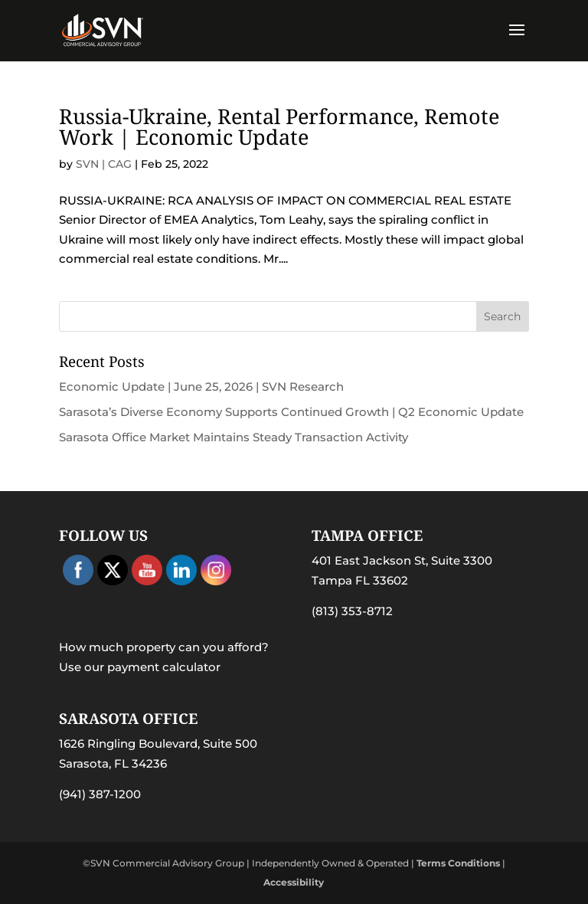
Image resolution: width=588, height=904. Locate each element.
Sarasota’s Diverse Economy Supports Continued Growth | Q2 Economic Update (291, 412)
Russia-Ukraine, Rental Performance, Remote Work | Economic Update (279, 126)
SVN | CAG (104, 164)
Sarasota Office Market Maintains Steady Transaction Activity (234, 437)
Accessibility (294, 882)
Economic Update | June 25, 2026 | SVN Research (201, 386)
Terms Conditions (458, 863)
